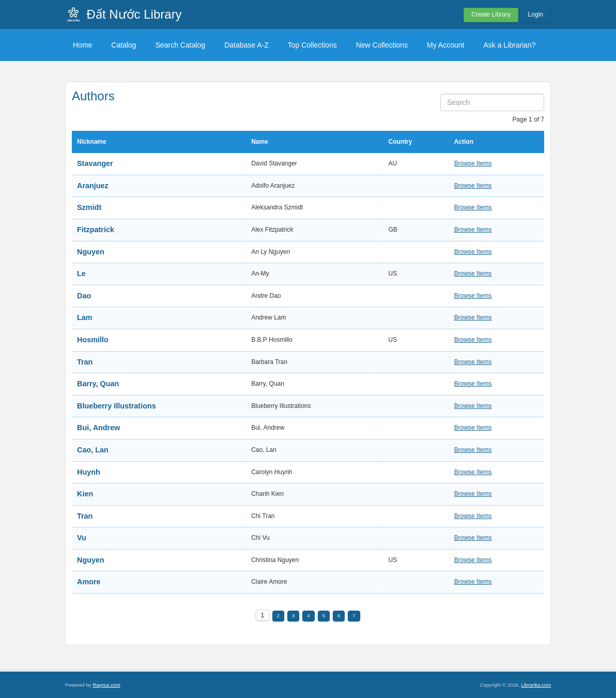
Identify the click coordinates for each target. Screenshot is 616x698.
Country (400, 142)
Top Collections (312, 45)
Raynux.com (106, 685)
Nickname (92, 142)
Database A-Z (247, 45)
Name (260, 142)
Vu (82, 538)
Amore (89, 582)
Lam (85, 317)
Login (536, 14)
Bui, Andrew (98, 428)
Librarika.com (536, 685)
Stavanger (95, 163)
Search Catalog (181, 45)
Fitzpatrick (96, 230)
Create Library (491, 14)
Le (81, 274)
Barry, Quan (98, 384)
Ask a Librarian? (509, 45)
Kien (85, 494)
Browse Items (473, 163)
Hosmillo (93, 340)
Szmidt (89, 207)
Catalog (124, 45)
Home (82, 45)
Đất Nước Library (134, 14)
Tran (85, 362)
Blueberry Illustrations (117, 406)
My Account (445, 45)
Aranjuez (93, 186)
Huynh (89, 472)
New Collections (382, 45)
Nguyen (91, 252)
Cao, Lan (93, 450)
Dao (84, 296)
